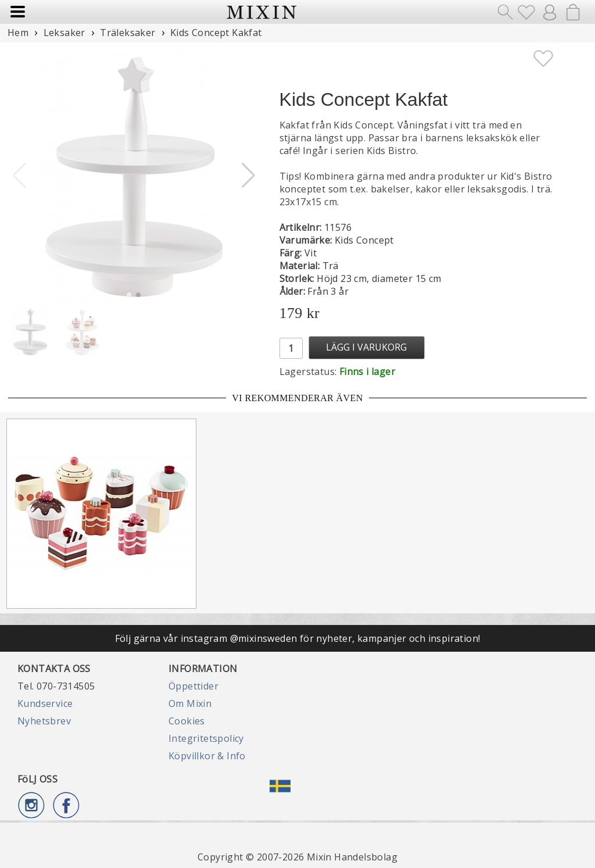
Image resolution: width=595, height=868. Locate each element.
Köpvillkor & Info (207, 756)
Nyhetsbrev (44, 721)
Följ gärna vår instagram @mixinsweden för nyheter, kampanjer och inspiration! (298, 638)
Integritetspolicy (206, 738)
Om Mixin (190, 703)
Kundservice (45, 703)
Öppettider (193, 686)
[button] (248, 176)
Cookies (187, 721)
